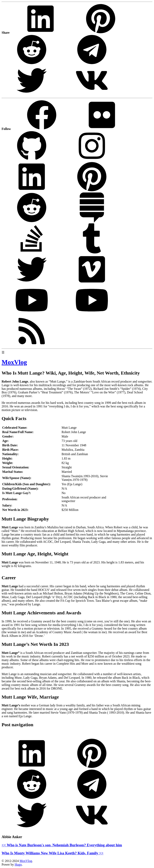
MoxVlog (26, 861)
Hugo (18, 864)
